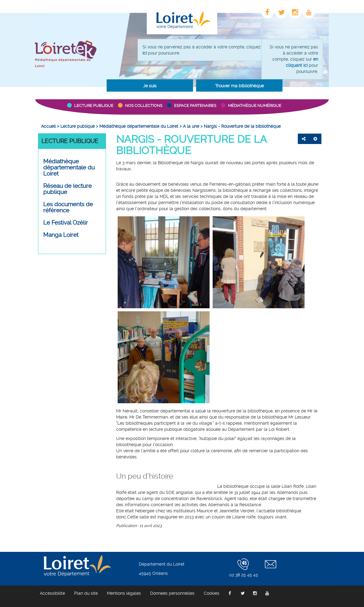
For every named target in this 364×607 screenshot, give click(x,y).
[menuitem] (48, 126)
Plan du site (86, 593)
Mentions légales (124, 593)
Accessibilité (52, 593)
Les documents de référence (68, 207)
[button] (150, 85)
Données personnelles (172, 593)
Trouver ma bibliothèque (239, 86)
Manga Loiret (61, 235)
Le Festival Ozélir (66, 223)
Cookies (212, 593)
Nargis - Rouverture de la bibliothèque (191, 145)
